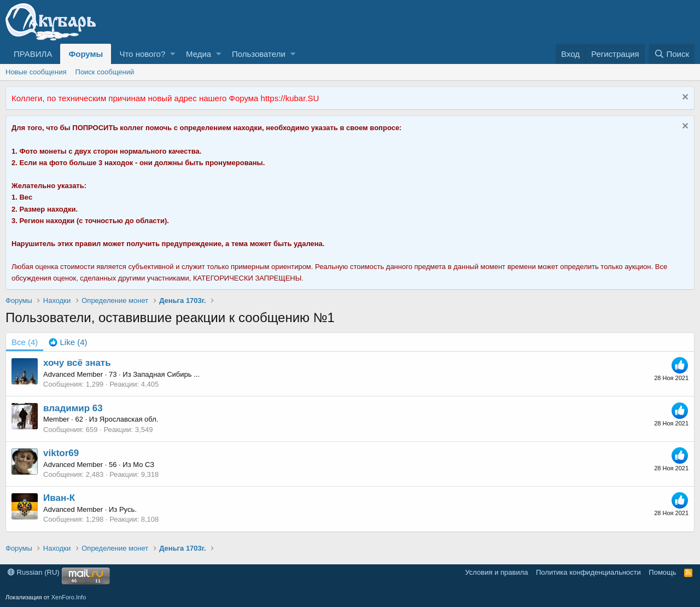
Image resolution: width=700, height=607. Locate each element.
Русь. (128, 509)
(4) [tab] (25, 342)
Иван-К (59, 498)
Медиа (199, 54)
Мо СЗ (144, 465)
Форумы (86, 54)
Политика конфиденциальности (588, 572)
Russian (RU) (34, 572)
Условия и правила (496, 572)
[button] (173, 54)
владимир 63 (73, 408)
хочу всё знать (77, 363)
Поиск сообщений (105, 72)
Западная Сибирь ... (166, 374)
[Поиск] (672, 54)
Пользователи (259, 54)
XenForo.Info (69, 597)
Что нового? (142, 54)
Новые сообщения (36, 72)
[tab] (68, 342)
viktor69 (61, 453)
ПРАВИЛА (33, 54)
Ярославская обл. (129, 419)
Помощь (662, 572)
